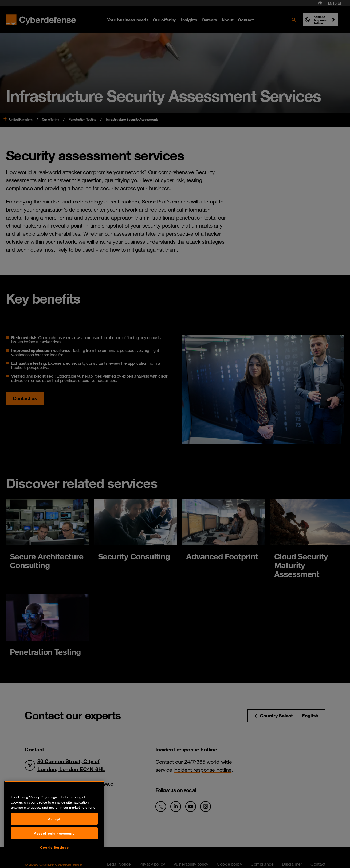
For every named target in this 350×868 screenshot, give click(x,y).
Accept (54, 848)
